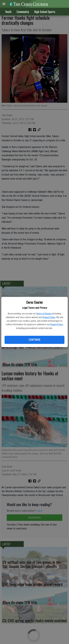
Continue (34, 340)
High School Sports (45, 12)
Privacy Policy (49, 317)
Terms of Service (44, 314)
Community (23, 12)
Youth (8, 12)
